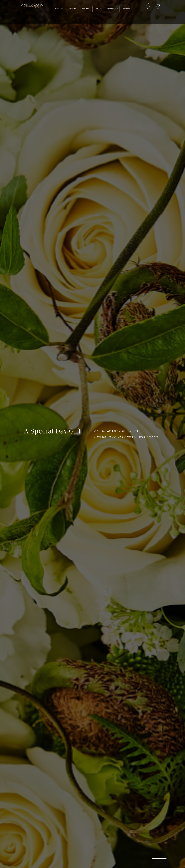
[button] (155, 859)
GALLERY (99, 9)
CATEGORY (59, 9)
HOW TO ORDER (113, 9)
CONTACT (126, 9)
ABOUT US (86, 9)
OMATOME (72, 9)
